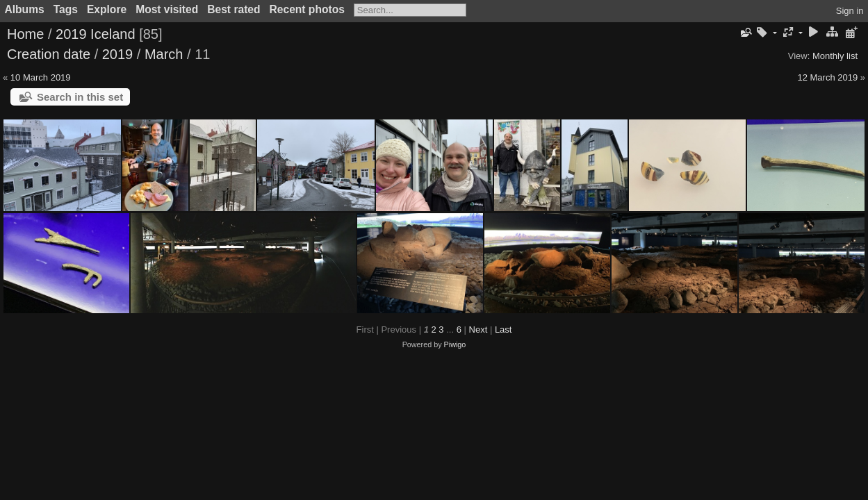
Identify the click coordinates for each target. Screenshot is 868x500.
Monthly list (835, 56)
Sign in (850, 11)
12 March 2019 (827, 77)
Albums (25, 9)
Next (478, 330)
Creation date (49, 54)
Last (503, 330)
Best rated (234, 9)
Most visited (167, 9)
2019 (118, 54)
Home (25, 34)
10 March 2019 (41, 77)
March (164, 54)
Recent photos (307, 9)
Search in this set (80, 97)
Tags (66, 9)
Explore (107, 9)
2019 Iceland (96, 34)
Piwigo (455, 344)
